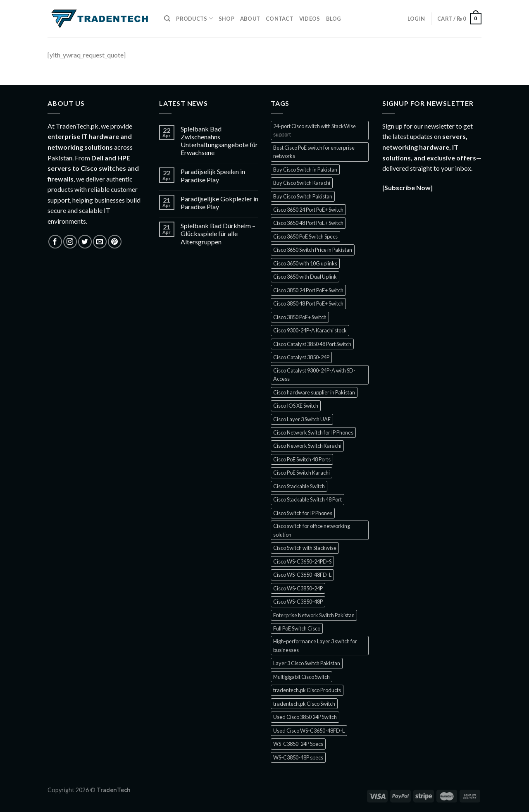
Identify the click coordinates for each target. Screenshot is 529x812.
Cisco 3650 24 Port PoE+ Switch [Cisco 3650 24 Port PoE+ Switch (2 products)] (308, 210)
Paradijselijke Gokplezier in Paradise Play (219, 203)
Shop (226, 19)
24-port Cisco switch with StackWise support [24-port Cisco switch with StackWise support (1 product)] (315, 130)
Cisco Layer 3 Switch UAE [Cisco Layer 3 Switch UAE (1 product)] (302, 419)
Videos (310, 19)
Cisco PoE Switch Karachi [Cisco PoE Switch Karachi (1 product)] (301, 473)
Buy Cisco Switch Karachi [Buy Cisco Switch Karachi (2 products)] (302, 183)
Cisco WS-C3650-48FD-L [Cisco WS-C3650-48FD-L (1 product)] (302, 575)
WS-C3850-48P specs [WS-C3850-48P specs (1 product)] (298, 757)
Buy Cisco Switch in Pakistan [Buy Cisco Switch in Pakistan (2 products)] (305, 170)
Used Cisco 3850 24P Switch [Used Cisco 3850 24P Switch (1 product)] (305, 717)
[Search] (167, 19)
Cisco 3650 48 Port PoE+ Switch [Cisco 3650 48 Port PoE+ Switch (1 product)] (308, 223)
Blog (334, 19)
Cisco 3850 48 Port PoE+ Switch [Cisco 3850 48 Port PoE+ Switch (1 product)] (308, 303)
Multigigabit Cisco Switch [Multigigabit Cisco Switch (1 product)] (301, 677)
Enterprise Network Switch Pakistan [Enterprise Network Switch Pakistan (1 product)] (314, 615)
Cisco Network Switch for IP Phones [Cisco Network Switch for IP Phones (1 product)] (313, 432)
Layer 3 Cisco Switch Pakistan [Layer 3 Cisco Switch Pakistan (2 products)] (307, 663)
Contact (280, 19)
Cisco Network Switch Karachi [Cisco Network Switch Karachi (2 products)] (307, 446)
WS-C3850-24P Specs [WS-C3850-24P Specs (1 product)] (298, 744)
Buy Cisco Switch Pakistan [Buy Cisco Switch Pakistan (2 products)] (303, 196)
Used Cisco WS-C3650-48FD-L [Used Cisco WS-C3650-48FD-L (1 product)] (309, 731)
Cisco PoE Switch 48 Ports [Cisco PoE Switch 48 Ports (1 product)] (302, 459)
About (250, 19)
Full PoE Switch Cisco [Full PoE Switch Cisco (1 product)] (297, 628)
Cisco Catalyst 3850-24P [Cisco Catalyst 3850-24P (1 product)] (301, 357)
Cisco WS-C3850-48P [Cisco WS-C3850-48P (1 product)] (298, 602)
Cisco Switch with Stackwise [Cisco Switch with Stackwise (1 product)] (305, 548)
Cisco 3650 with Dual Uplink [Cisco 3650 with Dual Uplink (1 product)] (305, 277)
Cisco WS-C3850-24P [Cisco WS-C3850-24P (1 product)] (298, 588)
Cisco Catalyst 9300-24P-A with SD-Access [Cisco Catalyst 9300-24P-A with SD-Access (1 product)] (314, 375)
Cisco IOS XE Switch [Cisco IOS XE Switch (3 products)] (296, 406)
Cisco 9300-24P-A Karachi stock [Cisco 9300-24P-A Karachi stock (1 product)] (310, 330)
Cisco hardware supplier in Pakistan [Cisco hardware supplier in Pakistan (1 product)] (314, 392)
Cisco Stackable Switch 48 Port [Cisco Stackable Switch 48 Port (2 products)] (307, 499)
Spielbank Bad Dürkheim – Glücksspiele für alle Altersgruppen (218, 233)
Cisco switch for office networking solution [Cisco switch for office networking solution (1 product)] (312, 530)
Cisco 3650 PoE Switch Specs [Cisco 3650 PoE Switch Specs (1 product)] (305, 236)
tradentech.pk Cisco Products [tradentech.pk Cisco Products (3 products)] (307, 690)
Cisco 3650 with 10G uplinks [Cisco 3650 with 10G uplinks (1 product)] (305, 263)
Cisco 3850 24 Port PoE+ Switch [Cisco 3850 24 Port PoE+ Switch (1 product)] (308, 290)
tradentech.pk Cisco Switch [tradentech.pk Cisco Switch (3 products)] (304, 704)
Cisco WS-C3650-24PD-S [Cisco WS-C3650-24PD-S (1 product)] (302, 561)
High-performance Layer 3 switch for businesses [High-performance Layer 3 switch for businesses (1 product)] (315, 645)
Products (194, 18)
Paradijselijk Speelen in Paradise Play (213, 175)
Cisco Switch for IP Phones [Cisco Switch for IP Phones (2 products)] (303, 513)
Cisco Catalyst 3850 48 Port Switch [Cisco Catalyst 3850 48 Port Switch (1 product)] (312, 344)
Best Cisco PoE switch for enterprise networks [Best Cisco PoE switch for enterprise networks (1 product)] (314, 152)
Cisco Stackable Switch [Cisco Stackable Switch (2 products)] (299, 486)
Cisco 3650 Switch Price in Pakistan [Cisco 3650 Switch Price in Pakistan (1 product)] (313, 250)
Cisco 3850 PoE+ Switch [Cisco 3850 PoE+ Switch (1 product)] (300, 317)
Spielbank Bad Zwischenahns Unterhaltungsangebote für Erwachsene (219, 141)
